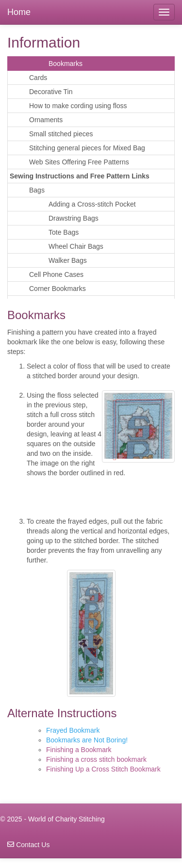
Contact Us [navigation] (28, 845)
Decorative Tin (51, 92)
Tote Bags (64, 232)
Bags (37, 190)
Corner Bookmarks (58, 289)
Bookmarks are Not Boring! (87, 740)
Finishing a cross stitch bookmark (96, 759)
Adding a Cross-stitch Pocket (92, 204)
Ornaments (46, 120)
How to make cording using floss (78, 106)
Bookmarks (66, 64)
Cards (38, 78)
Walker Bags (68, 260)
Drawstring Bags (74, 218)
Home (19, 12)
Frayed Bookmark (73, 730)
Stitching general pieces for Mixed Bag (87, 148)
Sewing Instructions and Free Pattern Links (80, 176)
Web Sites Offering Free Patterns (79, 162)
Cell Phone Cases (56, 274)
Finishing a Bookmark (79, 750)
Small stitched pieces (61, 134)
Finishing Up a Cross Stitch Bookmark (103, 769)
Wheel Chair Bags (76, 246)
